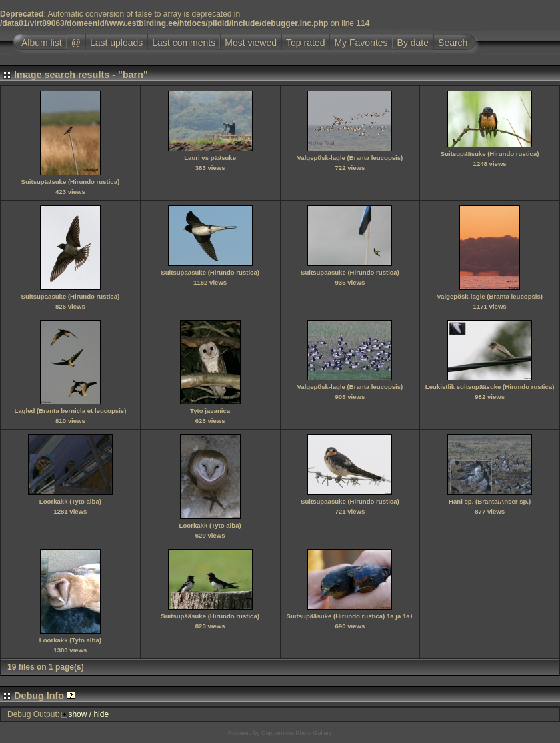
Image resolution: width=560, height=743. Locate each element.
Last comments (184, 43)
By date (413, 43)
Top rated (305, 43)
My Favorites (361, 43)
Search (453, 43)
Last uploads (116, 43)
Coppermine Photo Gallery (297, 733)
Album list (42, 43)
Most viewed (251, 43)
